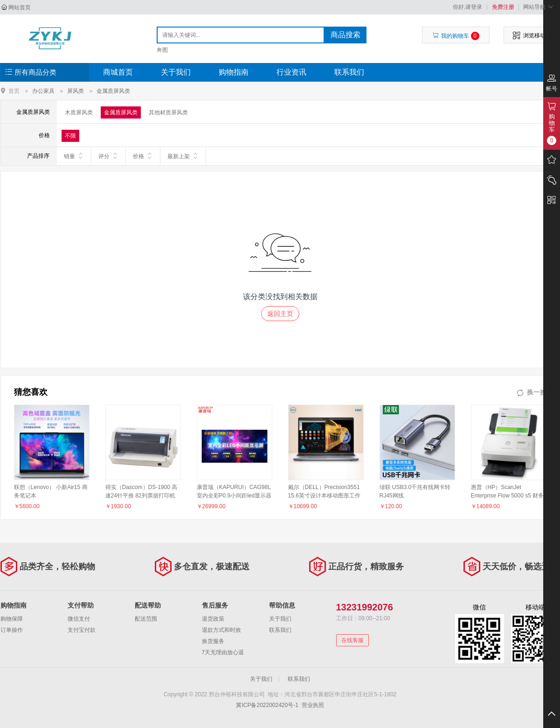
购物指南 (234, 72)
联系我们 (349, 72)
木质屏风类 (79, 112)
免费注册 (503, 7)
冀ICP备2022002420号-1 (267, 705)
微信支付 (79, 619)
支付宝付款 (82, 630)
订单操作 (12, 630)
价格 (143, 156)
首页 (14, 91)
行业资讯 (291, 72)
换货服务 (213, 641)
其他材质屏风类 (168, 112)
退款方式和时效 (221, 630)
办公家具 (43, 91)
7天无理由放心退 (223, 652)
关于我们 (176, 72)
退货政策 (213, 619)
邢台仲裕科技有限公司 (50, 38)
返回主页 (280, 314)
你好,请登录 (467, 7)
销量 (74, 156)
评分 (108, 156)
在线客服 (353, 640)
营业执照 (313, 705)
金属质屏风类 (113, 91)
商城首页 (118, 72)
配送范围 (146, 619)
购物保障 (12, 619)
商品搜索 (346, 35)
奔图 (162, 50)
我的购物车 (456, 36)
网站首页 (20, 7)
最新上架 (183, 156)
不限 (70, 136)
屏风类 (76, 91)
